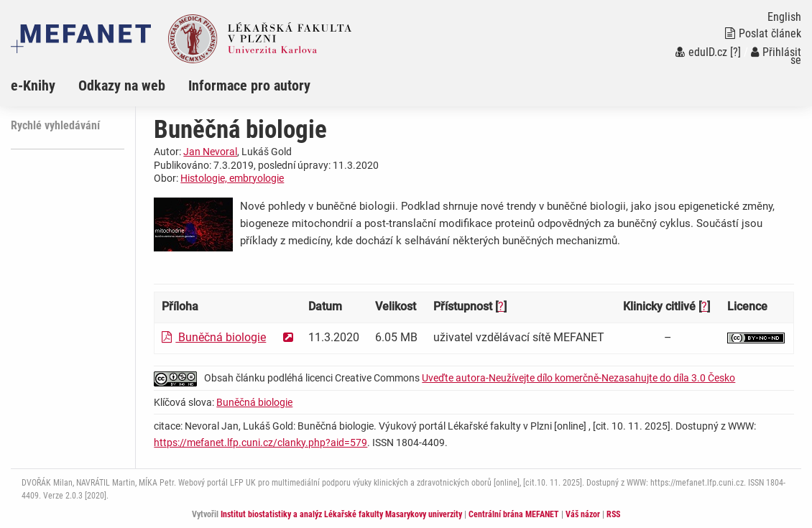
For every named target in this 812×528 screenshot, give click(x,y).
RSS (613, 514)
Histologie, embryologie (232, 178)
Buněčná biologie (214, 337)
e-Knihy (33, 85)
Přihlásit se (776, 56)
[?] (735, 52)
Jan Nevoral (210, 152)
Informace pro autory (249, 85)
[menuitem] (45, 85)
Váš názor (583, 514)
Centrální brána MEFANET (514, 514)
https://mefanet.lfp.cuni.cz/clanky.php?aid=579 (260, 443)
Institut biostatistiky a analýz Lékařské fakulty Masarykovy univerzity (341, 514)
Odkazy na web (122, 85)
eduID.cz (701, 52)
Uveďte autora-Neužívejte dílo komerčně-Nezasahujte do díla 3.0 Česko (578, 378)
